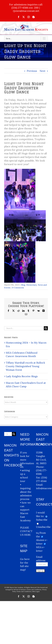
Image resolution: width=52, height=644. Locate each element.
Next (43, 71)
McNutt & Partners (20, 590)
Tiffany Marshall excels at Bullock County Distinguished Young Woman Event (25, 366)
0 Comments (18, 288)
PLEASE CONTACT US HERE (26, 531)
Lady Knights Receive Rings (22, 376)
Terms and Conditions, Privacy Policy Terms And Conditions (30, 591)
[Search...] (24, 328)
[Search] (46, 328)
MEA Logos (36, 591)
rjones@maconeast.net (26, 11)
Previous (32, 71)
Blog (23, 285)
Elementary (32, 285)
